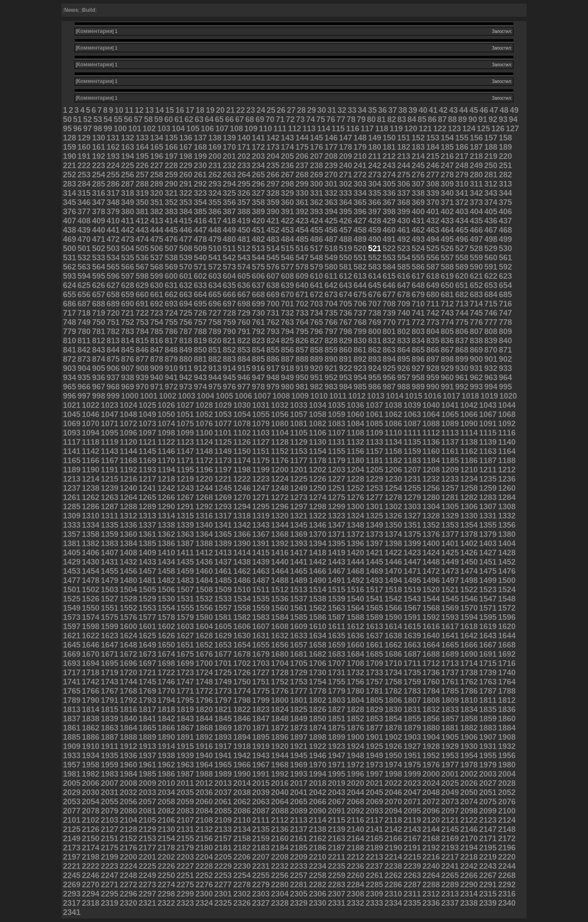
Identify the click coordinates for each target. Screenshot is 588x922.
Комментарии (95, 31)
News (71, 10)
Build (89, 10)
